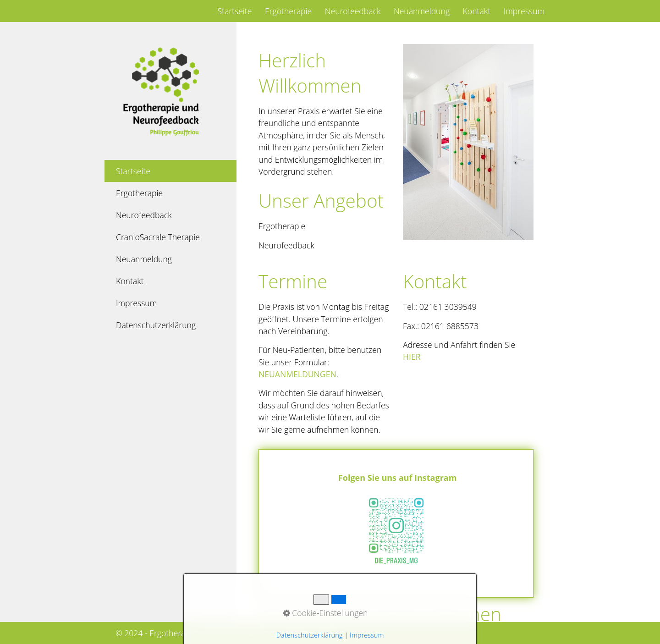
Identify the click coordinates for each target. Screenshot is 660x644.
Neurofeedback (353, 11)
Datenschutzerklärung (156, 325)
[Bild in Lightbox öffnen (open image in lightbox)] (468, 142)
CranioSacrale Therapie (158, 237)
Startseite (234, 11)
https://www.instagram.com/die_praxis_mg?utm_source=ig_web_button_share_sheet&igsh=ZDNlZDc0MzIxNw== (396, 523)
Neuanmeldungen (297, 374)
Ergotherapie (288, 11)
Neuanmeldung (422, 11)
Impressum (524, 11)
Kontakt (477, 11)
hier (412, 357)
